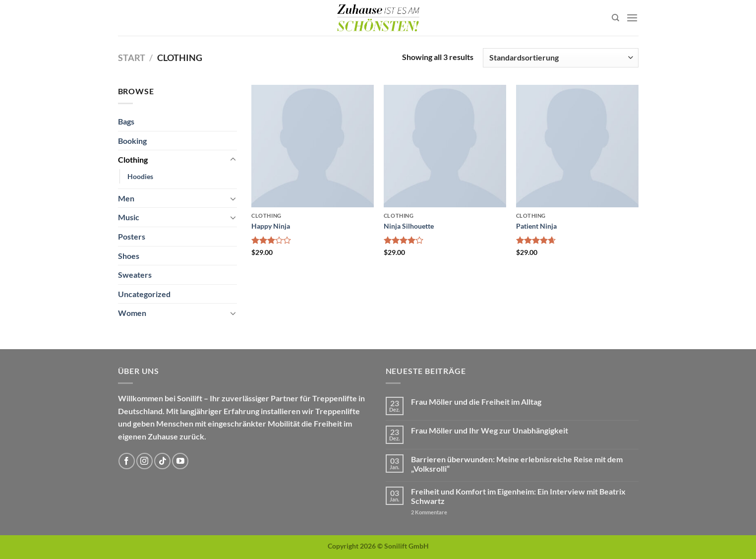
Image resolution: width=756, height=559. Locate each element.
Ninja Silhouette (409, 226)
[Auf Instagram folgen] (145, 461)
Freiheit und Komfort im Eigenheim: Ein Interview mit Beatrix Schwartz (518, 496)
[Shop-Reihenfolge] (560, 58)
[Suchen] (615, 18)
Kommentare (429, 512)
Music (129, 217)
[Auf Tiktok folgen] (162, 461)
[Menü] (632, 18)
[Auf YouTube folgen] (180, 461)
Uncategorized (144, 294)
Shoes (129, 256)
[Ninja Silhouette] (445, 146)
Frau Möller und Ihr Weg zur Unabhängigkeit (490, 430)
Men (126, 198)
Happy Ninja (271, 226)
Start (132, 58)
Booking (132, 141)
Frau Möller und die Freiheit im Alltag (476, 402)
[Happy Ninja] (313, 146)
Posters (132, 236)
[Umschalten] (233, 160)
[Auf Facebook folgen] (127, 461)
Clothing (133, 159)
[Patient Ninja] (577, 146)
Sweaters (135, 275)
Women (132, 313)
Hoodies (140, 176)
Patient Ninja (536, 226)
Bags (126, 121)
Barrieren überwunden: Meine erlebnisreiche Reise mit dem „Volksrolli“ (517, 464)
